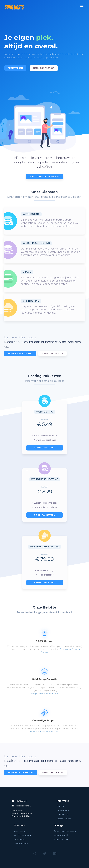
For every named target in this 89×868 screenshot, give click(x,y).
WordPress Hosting (36, 243)
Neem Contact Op (52, 353)
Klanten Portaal (61, 835)
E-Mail (27, 272)
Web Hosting (20, 831)
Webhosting (31, 214)
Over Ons (61, 806)
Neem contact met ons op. (44, 732)
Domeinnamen (21, 843)
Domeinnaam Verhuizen (65, 831)
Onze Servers (63, 810)
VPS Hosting (31, 301)
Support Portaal (61, 839)
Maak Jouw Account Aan (44, 176)
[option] (44, 49)
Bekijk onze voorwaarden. (45, 693)
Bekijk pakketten (44, 448)
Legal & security (64, 819)
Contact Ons (62, 814)
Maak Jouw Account (20, 353)
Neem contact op (44, 68)
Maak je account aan (21, 772)
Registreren (15, 68)
